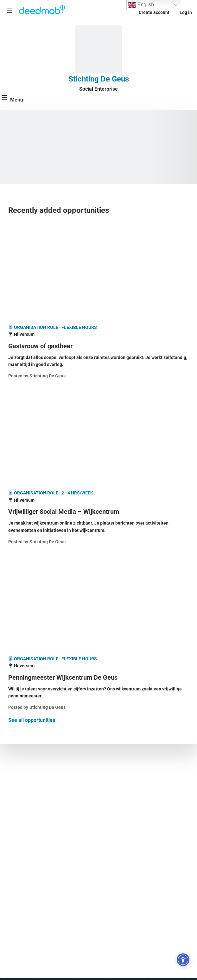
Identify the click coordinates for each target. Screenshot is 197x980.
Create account (154, 12)
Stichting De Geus (99, 79)
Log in (186, 12)
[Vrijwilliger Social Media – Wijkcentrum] (98, 512)
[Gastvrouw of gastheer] (98, 346)
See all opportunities (32, 720)
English (141, 5)
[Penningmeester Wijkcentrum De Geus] (98, 677)
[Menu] (10, 11)
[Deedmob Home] (42, 10)
